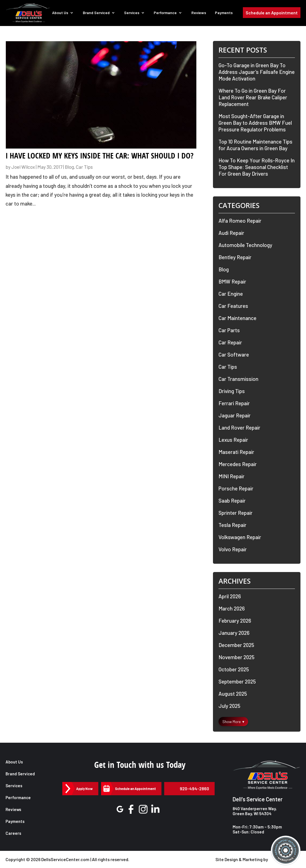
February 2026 (235, 621)
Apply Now (84, 789)
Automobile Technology (245, 245)
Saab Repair (232, 501)
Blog (69, 167)
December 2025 (236, 645)
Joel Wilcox (23, 167)
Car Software (234, 354)
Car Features (233, 306)
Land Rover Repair (239, 427)
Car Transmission (238, 379)
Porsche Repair (236, 488)
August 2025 (233, 694)
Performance (166, 13)
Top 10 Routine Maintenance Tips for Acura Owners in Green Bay (255, 145)
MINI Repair (232, 476)
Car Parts (229, 330)
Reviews (199, 13)
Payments (224, 13)
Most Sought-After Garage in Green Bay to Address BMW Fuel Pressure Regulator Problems (255, 123)
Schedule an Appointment (272, 13)
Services (133, 13)
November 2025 (236, 657)
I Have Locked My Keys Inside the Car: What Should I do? (100, 156)
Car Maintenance (237, 318)
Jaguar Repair (235, 415)
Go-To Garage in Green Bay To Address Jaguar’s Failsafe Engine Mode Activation (257, 72)
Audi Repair (231, 233)
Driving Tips (232, 391)
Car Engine (231, 294)
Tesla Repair (232, 525)
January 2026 (234, 633)
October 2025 (234, 669)
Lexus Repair (233, 440)
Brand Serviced (98, 13)
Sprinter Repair (236, 513)
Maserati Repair (236, 452)
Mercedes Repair (238, 464)
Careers (13, 833)
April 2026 (230, 596)
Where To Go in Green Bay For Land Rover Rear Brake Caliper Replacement (253, 97)
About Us (62, 13)
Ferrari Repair (234, 403)
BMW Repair (232, 281)
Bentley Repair (235, 257)
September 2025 (237, 681)
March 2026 (232, 608)
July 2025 (229, 706)
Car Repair (230, 342)
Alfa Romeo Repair (240, 221)
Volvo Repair (233, 549)
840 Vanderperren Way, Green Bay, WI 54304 (255, 811)
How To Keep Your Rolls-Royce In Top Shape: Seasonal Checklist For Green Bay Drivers (257, 167)
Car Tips (84, 167)
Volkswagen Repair (240, 537)
